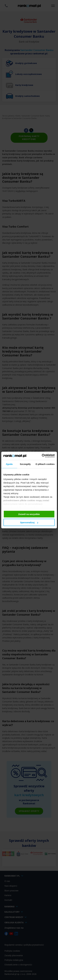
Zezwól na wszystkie (29, 514)
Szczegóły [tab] (25, 464)
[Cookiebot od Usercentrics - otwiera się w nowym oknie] (42, 456)
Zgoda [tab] (9, 464)
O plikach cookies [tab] (45, 464)
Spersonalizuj (29, 522)
